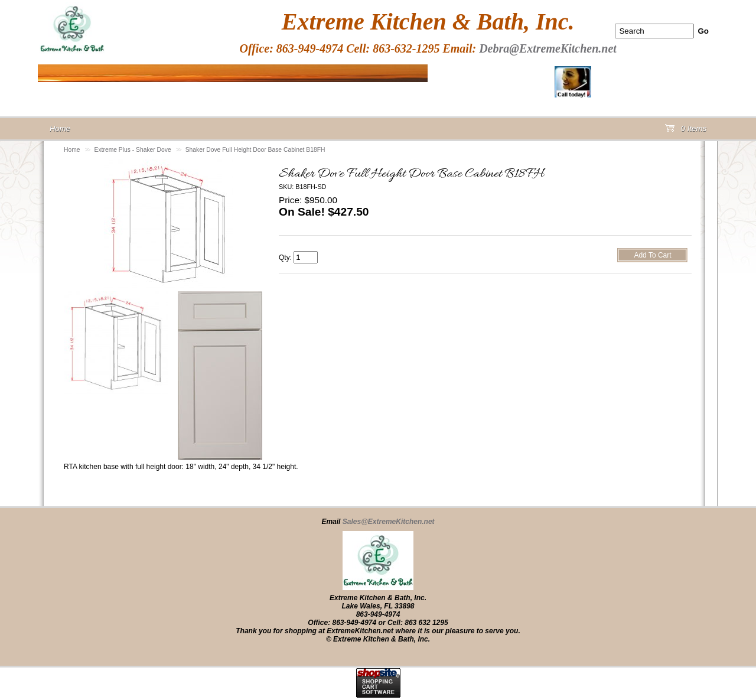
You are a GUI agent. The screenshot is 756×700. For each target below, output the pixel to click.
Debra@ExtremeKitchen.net (548, 48)
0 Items (686, 131)
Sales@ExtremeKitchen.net (389, 522)
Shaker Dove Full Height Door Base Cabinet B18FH (255, 150)
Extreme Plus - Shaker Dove (133, 150)
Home (72, 150)
